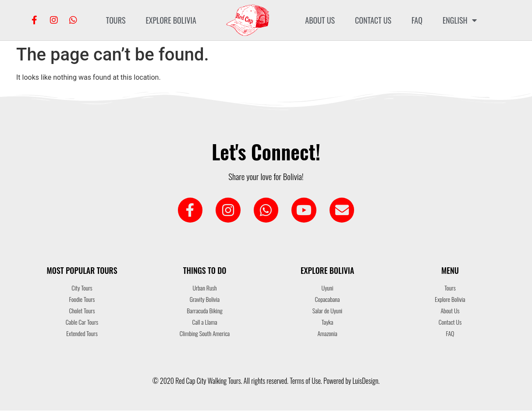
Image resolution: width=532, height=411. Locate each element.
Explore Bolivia (171, 20)
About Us (320, 20)
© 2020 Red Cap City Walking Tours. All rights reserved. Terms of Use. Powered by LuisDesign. (266, 381)
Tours (116, 20)
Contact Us (373, 20)
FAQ (417, 20)
